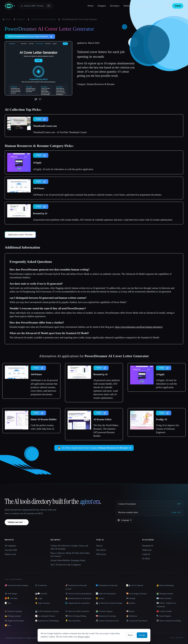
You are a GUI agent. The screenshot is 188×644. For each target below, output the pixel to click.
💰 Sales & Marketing (165, 585)
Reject (131, 635)
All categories (10, 546)
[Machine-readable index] (149, 513)
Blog (149, 6)
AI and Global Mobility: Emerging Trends (68, 560)
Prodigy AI (161, 419)
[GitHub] (168, 6)
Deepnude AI (148, 546)
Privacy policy (84, 637)
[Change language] (124, 520)
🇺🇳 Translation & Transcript (107, 585)
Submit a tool (10, 554)
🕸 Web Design (11, 594)
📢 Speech (130, 611)
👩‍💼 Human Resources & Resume (78, 598)
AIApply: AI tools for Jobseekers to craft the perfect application (63, 169)
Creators (139, 6)
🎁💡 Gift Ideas (11, 598)
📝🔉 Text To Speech (135, 585)
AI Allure (146, 559)
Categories (19, 19)
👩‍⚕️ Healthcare (132, 616)
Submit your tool (17, 522)
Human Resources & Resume (44, 19)
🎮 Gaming (131, 598)
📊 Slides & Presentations (106, 594)
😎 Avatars (100, 598)
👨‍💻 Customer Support (104, 611)
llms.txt (99, 546)
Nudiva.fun (147, 550)
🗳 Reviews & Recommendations (78, 594)
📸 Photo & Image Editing (76, 616)
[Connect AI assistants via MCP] (149, 504)
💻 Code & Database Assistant (47, 611)
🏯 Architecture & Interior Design (109, 603)
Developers (115, 6)
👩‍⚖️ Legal (39, 598)
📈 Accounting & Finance (45, 616)
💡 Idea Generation (73, 621)
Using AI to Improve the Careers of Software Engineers (167, 429)
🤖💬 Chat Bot (41, 594)
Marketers (128, 6)
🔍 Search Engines (164, 616)
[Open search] (36, 6)
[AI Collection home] (10, 6)
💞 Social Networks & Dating (16, 585)
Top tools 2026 (11, 550)
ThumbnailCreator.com (45, 126)
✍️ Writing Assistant (13, 616)
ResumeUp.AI (40, 213)
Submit (178, 6)
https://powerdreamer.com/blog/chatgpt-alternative (139, 327)
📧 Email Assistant (164, 598)
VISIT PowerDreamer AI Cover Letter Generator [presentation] (30, 36)
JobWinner (39, 188)
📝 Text (8, 603)
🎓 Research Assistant (13, 611)
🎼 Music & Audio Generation (77, 611)
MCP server (101, 554)
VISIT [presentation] (41, 119)
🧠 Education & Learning (106, 616)
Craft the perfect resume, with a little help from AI (42, 427)
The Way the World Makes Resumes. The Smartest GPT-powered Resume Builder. (106, 431)
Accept (142, 635)
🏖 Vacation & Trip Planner (137, 621)
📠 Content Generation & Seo (107, 621)
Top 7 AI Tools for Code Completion (66, 565)
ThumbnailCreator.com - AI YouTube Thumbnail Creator (60, 132)
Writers (91, 6)
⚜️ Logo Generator (43, 603)
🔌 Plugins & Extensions (14, 621)
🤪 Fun (8, 625)
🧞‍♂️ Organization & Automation (77, 603)
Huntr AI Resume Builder (44, 419)
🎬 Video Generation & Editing (169, 621)
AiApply (37, 163)
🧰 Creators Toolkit (164, 611)
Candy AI (146, 554)
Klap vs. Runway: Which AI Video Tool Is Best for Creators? (70, 555)
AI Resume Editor (103, 419)
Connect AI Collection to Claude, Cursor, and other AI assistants (69, 547)
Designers (102, 6)
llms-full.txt (101, 550)
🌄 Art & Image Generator (136, 594)
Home (7, 19)
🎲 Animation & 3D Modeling (47, 621)
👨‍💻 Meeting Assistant (165, 594)
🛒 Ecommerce (41, 585)
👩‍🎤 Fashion (131, 603)
